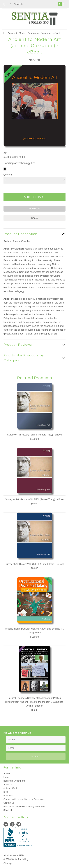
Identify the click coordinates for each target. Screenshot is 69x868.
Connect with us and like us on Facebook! (24, 799)
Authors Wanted (11, 788)
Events (7, 777)
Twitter (19, 824)
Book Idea (8, 796)
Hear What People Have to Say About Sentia (25, 807)
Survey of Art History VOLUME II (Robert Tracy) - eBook (34, 564)
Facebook (12, 824)
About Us (8, 785)
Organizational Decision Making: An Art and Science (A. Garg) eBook (34, 631)
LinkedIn (6, 824)
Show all (8, 810)
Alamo (7, 773)
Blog (6, 792)
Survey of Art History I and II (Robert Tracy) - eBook (34, 435)
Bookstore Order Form (14, 781)
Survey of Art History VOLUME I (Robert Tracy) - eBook (34, 499)
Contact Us (9, 803)
